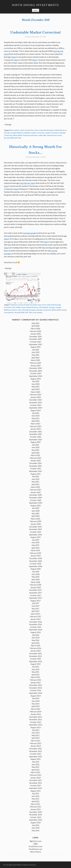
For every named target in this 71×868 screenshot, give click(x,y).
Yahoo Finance (35, 852)
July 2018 (35, 572)
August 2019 (36, 537)
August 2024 (36, 379)
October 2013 (35, 722)
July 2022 (35, 445)
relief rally (42, 135)
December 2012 (36, 749)
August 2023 (36, 410)
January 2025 (36, 366)
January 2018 (36, 587)
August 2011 (36, 791)
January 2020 (36, 524)
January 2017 (36, 619)
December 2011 (36, 780)
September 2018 (36, 566)
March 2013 (35, 741)
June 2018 (35, 574)
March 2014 (35, 709)
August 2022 (36, 442)
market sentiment (52, 133)
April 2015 (35, 675)
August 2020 (36, 506)
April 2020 (35, 516)
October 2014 (35, 690)
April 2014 (35, 706)
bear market (15, 130)
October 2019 (35, 532)
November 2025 (36, 339)
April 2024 (35, 389)
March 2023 (35, 424)
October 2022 (35, 437)
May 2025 (35, 355)
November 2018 (36, 561)
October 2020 (35, 500)
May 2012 (35, 767)
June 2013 (35, 733)
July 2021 (35, 476)
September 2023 (36, 408)
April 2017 (35, 611)
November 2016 (36, 624)
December (33, 305)
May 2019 (35, 545)
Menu (36, 10)
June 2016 (35, 638)
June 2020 (35, 511)
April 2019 (35, 548)
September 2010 (36, 820)
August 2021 (36, 474)
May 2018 (35, 577)
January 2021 (36, 492)
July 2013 (35, 730)
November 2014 (36, 688)
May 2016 (35, 640)
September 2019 (36, 535)
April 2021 (35, 484)
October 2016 (35, 627)
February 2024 (36, 395)
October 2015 (35, 659)
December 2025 (36, 337)
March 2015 (35, 677)
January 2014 (36, 714)
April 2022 (35, 453)
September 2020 (36, 503)
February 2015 (36, 680)
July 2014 (35, 698)
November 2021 (36, 466)
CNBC (35, 844)
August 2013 (36, 727)
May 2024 (35, 387)
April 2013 (35, 738)
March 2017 (35, 614)
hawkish (27, 133)
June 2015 (35, 669)
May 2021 (35, 482)
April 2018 (35, 580)
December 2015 (36, 654)
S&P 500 (18, 138)
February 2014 (36, 712)
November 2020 (36, 498)
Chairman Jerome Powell (19, 305)
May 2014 (35, 704)
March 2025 (35, 360)
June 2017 (35, 606)
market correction (38, 133)
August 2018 (36, 569)
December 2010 (36, 812)
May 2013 (35, 735)
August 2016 (36, 632)
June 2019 (35, 542)
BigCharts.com (36, 841)
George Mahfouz (17, 133)
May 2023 (35, 418)
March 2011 (35, 804)
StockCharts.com (35, 846)
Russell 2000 (9, 138)
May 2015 (35, 672)
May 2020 (35, 514)
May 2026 (35, 323)
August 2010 (36, 823)
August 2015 (36, 664)
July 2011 (35, 793)
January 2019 (36, 556)
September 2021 (36, 471)
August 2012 (36, 759)
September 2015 (36, 661)
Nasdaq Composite (44, 310)
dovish (27, 130)
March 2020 (35, 519)
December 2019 (36, 527)
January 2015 (36, 683)
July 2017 (35, 603)
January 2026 (36, 334)
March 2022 (35, 455)
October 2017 (35, 595)
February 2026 (36, 331)
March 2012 (35, 772)
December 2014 (36, 685)
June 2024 (35, 384)
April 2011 (35, 801)
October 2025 (35, 342)
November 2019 (36, 529)
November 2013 (36, 720)
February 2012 (36, 775)
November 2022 (36, 434)
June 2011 (35, 796)
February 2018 (36, 585)
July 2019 (35, 540)
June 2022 (35, 447)
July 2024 (35, 381)
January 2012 (36, 778)
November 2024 (36, 371)
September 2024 (36, 376)
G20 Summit (43, 307)
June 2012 (35, 765)
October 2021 (35, 469)
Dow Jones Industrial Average (42, 130)
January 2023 (36, 429)
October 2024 (35, 373)
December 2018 (36, 558)
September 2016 (36, 630)
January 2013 (36, 746)
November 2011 (36, 783)
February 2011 (36, 807)
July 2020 (35, 508)
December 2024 (36, 368)
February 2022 (36, 458)
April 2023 (35, 421)
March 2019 (35, 550)
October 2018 (35, 564)
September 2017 (36, 598)
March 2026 (35, 329)
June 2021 (35, 479)
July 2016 (35, 635)
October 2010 (35, 817)
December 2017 (36, 590)
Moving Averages (29, 310)
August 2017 (36, 601)
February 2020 (36, 521)
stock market (37, 312)
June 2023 (35, 416)
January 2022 (36, 461)
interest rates (17, 310)
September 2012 (36, 757)
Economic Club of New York (14, 307)
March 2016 (35, 646)
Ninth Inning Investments (35, 5)
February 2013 (36, 743)
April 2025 (35, 358)
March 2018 (35, 582)
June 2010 (35, 828)
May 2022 (35, 450)
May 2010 (35, 831)
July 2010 (35, 825)
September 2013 (36, 725)
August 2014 (36, 696)
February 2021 (36, 490)
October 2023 (35, 405)
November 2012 (36, 751)
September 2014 (36, 693)
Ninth (15, 135)
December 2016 (36, 622)
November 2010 (36, 815)
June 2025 (35, 352)
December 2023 (36, 400)
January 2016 (36, 651)
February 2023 (36, 426)
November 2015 (36, 656)
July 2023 (35, 413)
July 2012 (35, 762)
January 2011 (36, 809)
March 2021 (35, 487)
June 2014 (35, 701)
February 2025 (36, 363)
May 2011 (35, 799)
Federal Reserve (60, 130)
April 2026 (35, 326)
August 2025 (36, 347)
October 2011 (35, 786)
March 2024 (35, 392)
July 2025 (35, 350)
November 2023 (36, 403)
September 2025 (36, 344)
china (22, 130)
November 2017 (36, 593)
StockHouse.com (35, 849)
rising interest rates (54, 135)
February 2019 (36, 553)
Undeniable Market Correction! (35, 32)
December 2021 (36, 463)
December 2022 (36, 432)
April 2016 (35, 643)
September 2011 (36, 788)
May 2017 (35, 609)
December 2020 (36, 495)
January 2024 (36, 397)
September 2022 (36, 440)
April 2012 (35, 770)
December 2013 (36, 717)
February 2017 (36, 616)
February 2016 (36, 648)
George (7, 133)
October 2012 (35, 754)
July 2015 (35, 667)
